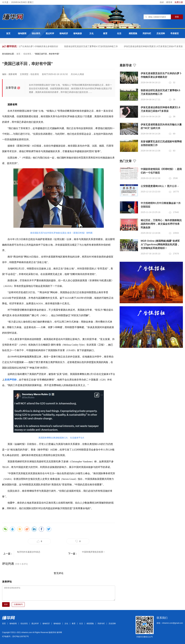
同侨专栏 (147, 33)
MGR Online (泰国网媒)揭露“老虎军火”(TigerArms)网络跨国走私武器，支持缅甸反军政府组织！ (160, 244)
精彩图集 (133, 33)
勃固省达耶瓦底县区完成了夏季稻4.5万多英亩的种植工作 (92, 46)
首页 (8, 33)
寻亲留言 (175, 33)
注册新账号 (18, 604)
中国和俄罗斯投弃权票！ (94, 552)
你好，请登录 (166, 2)
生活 (119, 33)
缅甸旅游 (78, 33)
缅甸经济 (64, 33)
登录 (6, 604)
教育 (105, 33)
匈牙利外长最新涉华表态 (29, 552)
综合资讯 (36, 33)
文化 (91, 33)
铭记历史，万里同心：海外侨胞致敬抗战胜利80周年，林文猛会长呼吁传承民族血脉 (161, 224)
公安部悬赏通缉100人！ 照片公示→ (160, 186)
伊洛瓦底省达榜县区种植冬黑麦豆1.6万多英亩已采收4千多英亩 (155, 46)
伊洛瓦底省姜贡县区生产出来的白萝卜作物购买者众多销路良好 (30, 46)
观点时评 (50, 33)
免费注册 (179, 2)
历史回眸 (161, 33)
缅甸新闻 (22, 33)
